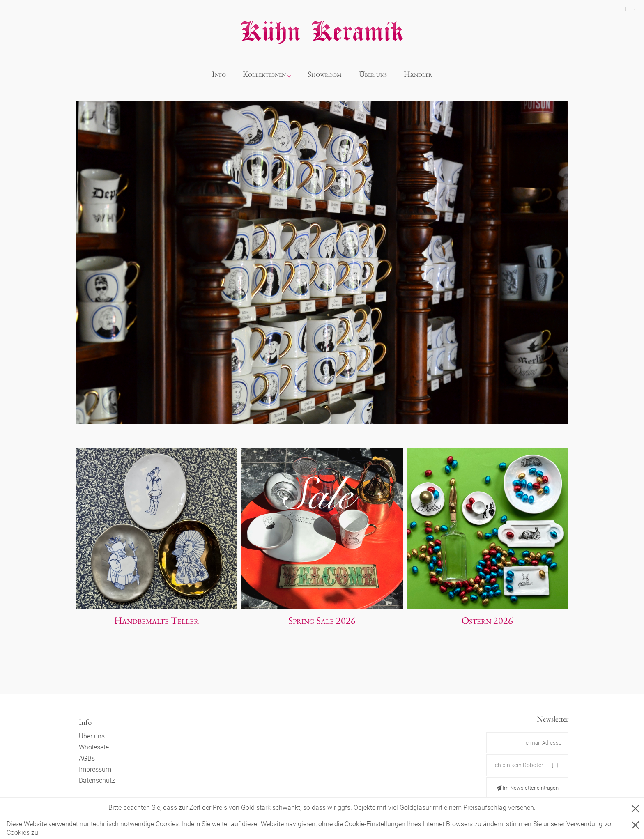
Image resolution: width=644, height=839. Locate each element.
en (635, 10)
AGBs (87, 758)
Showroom (325, 74)
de (626, 10)
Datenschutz (97, 780)
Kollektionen (264, 74)
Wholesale (94, 747)
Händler (418, 74)
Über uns (373, 74)
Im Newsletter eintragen (527, 788)
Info (219, 74)
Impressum (95, 769)
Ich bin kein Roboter (518, 765)
